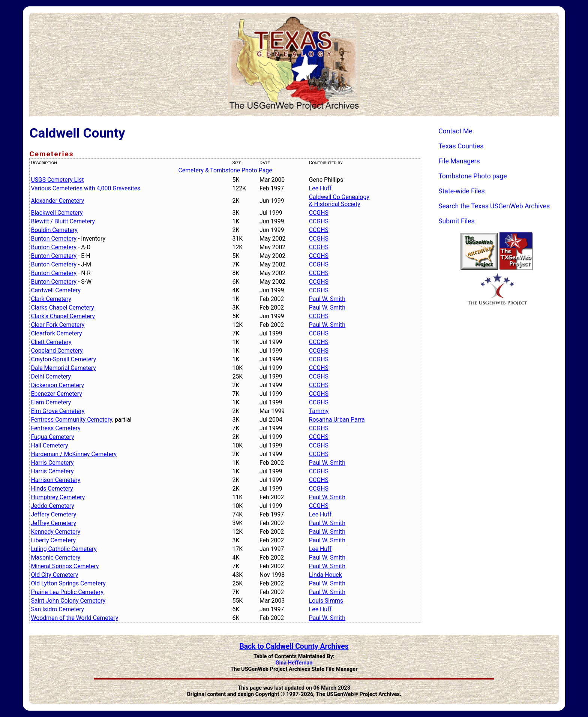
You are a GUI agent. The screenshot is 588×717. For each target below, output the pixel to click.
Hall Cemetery (49, 445)
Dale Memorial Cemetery (63, 368)
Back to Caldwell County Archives (294, 646)
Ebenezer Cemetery (56, 394)
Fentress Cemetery (55, 428)
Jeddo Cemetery (52, 506)
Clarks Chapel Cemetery (62, 308)
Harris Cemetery (52, 463)
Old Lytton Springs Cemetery (68, 583)
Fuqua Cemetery (52, 437)
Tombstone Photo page (473, 176)
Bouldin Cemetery (54, 230)
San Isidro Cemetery (57, 609)
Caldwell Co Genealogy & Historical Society (339, 201)
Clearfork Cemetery (56, 333)
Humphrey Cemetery (58, 497)
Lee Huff (320, 188)
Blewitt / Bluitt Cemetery (63, 221)
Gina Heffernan (294, 663)
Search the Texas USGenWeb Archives (494, 206)
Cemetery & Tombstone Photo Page (225, 170)
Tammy (319, 411)
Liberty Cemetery (53, 540)
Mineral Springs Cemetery (65, 566)
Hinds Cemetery (52, 489)
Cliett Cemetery (51, 342)
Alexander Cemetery (57, 201)
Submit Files (457, 221)
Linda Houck (325, 575)
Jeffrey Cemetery (53, 523)
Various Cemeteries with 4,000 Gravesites (85, 188)
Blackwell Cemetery (57, 213)
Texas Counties (461, 146)
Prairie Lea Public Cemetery (67, 592)
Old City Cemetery (54, 575)
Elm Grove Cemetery (58, 411)
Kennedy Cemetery (55, 532)
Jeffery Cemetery (53, 514)
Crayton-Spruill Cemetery (63, 359)
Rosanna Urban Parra (337, 420)
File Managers (459, 161)
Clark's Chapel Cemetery (63, 316)
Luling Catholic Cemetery (64, 549)
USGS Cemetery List (57, 180)
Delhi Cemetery (51, 376)
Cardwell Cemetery (56, 290)
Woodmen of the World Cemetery (74, 618)
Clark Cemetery (51, 299)
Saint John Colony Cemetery (68, 601)
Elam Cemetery (51, 402)
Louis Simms (326, 601)
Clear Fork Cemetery (58, 325)
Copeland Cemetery (57, 351)
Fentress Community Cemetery (71, 420)
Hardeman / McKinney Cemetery (74, 454)
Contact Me (455, 131)
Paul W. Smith (327, 299)
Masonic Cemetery (55, 558)
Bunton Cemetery (54, 239)
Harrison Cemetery (55, 480)
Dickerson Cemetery (57, 385)
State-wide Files (462, 191)
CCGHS (319, 213)
